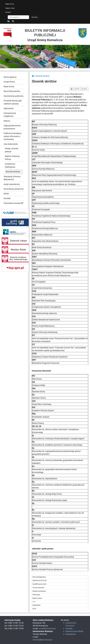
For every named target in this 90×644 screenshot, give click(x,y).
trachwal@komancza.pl (42, 640)
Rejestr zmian (10, 8)
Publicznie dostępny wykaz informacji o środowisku (13, 136)
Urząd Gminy (9, 82)
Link (34, 602)
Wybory (7, 121)
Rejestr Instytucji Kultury (12, 158)
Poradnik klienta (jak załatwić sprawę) (13, 102)
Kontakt (8, 12)
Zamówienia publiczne (14, 96)
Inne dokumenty (11, 144)
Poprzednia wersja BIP (14, 203)
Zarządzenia (71, 634)
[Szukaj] (18, 17)
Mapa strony (10, 4)
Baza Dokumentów (12, 91)
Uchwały (69, 629)
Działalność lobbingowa (10, 165)
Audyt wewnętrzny (12, 184)
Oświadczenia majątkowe (10, 115)
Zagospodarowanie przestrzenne (12, 127)
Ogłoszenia (9, 108)
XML (85, 89)
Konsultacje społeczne (14, 189)
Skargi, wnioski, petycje (12, 150)
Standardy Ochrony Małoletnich (12, 178)
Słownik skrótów (13, 172)
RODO (6, 194)
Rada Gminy (9, 86)
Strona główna (10, 77)
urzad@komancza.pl (47, 629)
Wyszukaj (35, 17)
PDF (77, 89)
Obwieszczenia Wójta (74, 631)
